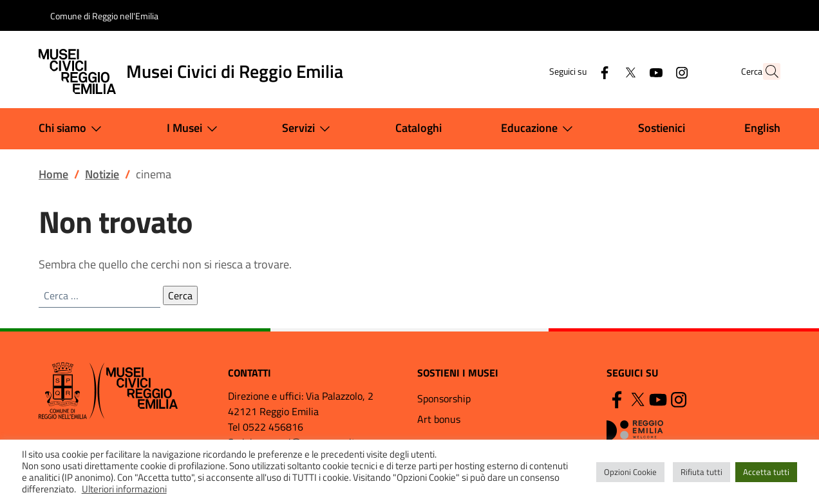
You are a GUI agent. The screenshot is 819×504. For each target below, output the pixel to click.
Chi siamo (73, 129)
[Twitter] (602, 71)
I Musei (195, 129)
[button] (765, 71)
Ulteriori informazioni (124, 489)
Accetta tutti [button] (766, 472)
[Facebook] (576, 71)
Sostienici (662, 128)
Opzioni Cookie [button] (630, 472)
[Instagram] (654, 71)
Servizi (309, 129)
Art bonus (439, 419)
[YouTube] (628, 71)
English (762, 128)
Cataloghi (419, 128)
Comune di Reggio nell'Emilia (104, 16)
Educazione (540, 129)
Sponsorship (444, 398)
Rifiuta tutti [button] (701, 472)
